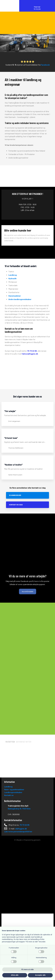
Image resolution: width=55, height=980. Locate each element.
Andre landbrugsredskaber (20, 299)
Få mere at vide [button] (27, 969)
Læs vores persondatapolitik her (18, 831)
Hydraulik (12, 278)
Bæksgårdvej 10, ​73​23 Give (19, 809)
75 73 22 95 (32, 351)
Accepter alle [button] (40, 975)
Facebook (45, 65)
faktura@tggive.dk (30, 354)
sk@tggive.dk (21, 829)
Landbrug (13, 275)
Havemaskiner (15, 296)
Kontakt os (9, 795)
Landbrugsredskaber (13, 792)
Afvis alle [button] (15, 975)
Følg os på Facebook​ (28, 591)
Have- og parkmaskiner (14, 789)
